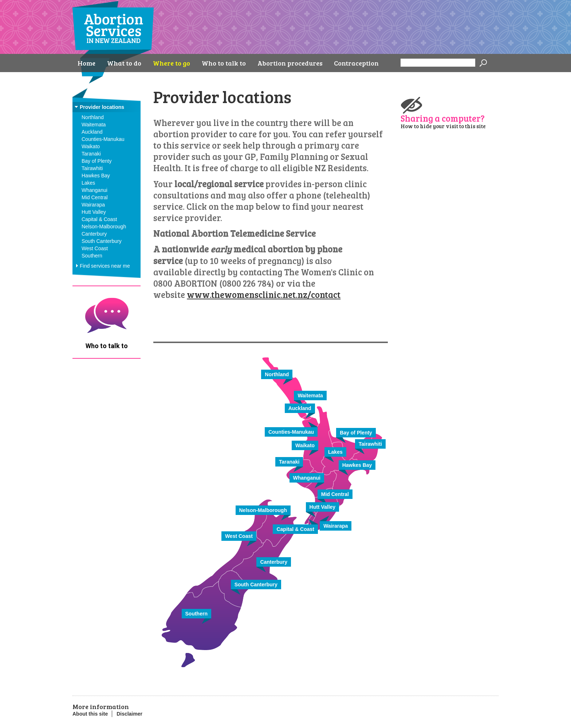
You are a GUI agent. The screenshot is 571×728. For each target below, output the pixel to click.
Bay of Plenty (97, 161)
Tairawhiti (92, 168)
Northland (93, 117)
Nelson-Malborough (104, 227)
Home (86, 63)
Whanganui (94, 190)
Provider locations (102, 107)
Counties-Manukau (103, 139)
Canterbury (94, 234)
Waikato (91, 146)
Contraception (356, 63)
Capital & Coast (99, 219)
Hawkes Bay (96, 176)
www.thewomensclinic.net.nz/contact (264, 294)
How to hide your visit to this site (443, 126)
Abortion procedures (290, 63)
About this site (90, 714)
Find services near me (105, 266)
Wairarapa (93, 205)
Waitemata (94, 125)
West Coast (95, 248)
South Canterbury (102, 241)
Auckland (92, 132)
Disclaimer (129, 714)
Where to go (172, 63)
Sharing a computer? (443, 118)
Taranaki (91, 154)
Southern (92, 256)
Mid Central (95, 197)
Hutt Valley (94, 212)
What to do (124, 63)
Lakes (88, 183)
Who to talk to (224, 63)
